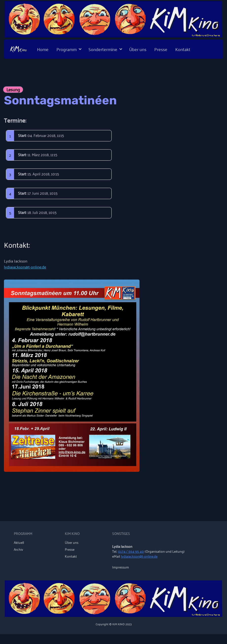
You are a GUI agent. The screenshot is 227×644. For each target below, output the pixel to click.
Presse (161, 49)
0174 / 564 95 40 (131, 551)
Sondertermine (103, 49)
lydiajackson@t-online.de (25, 267)
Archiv (18, 549)
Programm (67, 49)
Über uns (138, 49)
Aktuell (19, 542)
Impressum (121, 567)
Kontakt (183, 49)
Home (43, 49)
